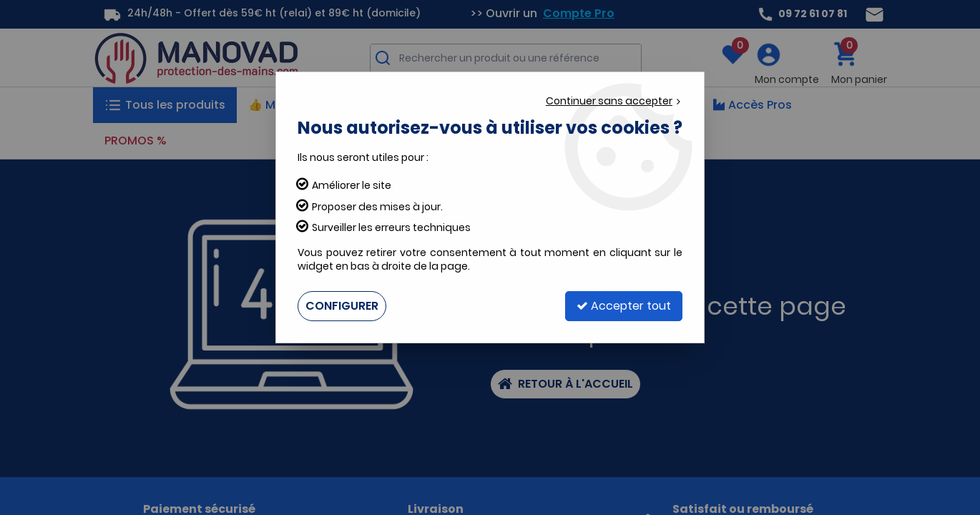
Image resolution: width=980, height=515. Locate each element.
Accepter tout (624, 306)
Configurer (342, 306)
